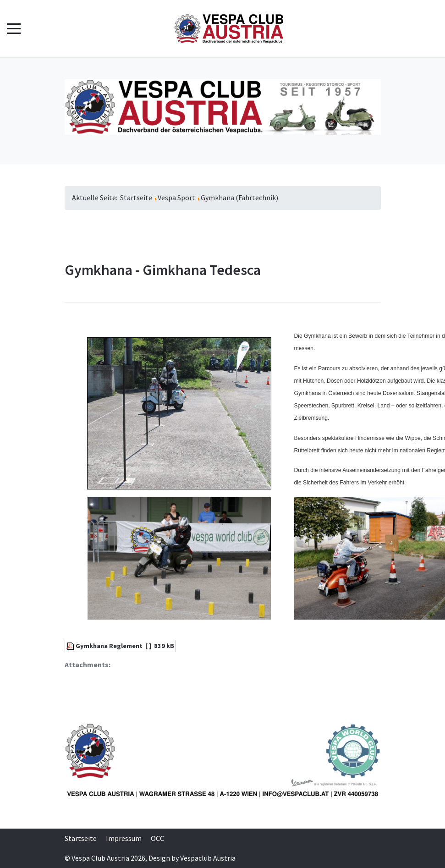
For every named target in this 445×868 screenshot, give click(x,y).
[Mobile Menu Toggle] (14, 29)
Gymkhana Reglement (109, 646)
